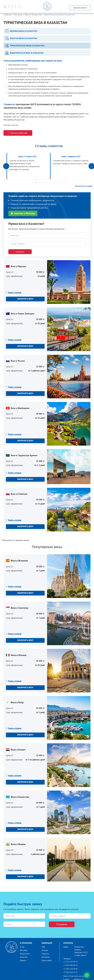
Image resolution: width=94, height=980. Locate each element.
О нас (22, 947)
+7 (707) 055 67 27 (70, 972)
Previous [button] (6, 166)
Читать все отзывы (84, 186)
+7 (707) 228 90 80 (71, 969)
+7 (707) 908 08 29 (71, 965)
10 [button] (65, 183)
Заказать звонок (80, 8)
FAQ (43, 947)
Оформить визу (25, 299)
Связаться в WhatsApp (23, 213)
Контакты (46, 957)
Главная (8, 15)
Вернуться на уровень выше (16, 540)
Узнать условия (15, 293)
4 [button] (43, 183)
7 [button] (54, 183)
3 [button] (40, 183)
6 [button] (51, 183)
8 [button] (58, 183)
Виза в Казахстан (33, 15)
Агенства (24, 957)
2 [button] (36, 183)
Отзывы (45, 950)
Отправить (20, 252)
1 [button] (33, 183)
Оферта (23, 960)
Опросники (25, 954)
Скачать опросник (18, 133)
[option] (27, 166)
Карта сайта (47, 960)
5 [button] (47, 183)
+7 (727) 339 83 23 (71, 962)
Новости (45, 954)
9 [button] (62, 183)
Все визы (18, 15)
